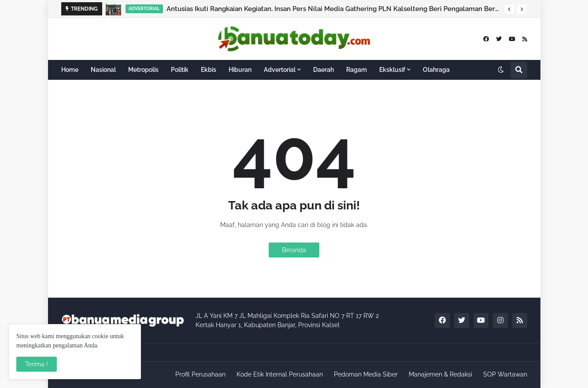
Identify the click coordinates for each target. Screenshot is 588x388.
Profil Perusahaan (200, 374)
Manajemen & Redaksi (440, 374)
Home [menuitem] (70, 70)
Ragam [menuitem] (357, 70)
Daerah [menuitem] (324, 70)
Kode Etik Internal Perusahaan (280, 374)
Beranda (294, 250)
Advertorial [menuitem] (280, 70)
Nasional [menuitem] (103, 70)
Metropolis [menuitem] (143, 70)
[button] (509, 9)
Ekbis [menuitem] (209, 70)
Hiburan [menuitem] (240, 70)
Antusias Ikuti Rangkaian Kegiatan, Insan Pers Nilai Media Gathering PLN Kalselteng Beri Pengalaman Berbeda (333, 9)
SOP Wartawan (505, 374)
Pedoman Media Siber (366, 374)
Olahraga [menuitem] (436, 70)
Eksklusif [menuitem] (392, 70)
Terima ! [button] (37, 364)
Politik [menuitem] (180, 70)
